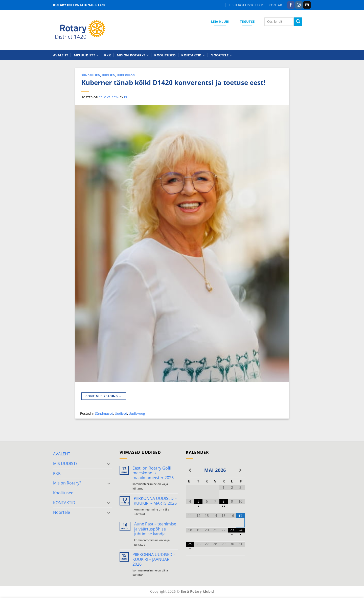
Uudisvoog (126, 75)
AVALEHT (61, 55)
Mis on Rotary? (133, 55)
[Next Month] (240, 470)
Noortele (221, 55)
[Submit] (298, 22)
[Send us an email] (307, 5)
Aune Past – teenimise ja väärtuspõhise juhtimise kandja (155, 529)
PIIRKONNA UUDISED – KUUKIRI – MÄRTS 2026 (155, 501)
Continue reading (104, 396)
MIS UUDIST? (86, 55)
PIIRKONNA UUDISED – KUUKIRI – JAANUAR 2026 (154, 560)
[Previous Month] (190, 470)
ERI (126, 97)
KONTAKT (276, 5)
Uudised (108, 75)
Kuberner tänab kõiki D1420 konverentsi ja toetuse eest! (173, 83)
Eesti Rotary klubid (246, 5)
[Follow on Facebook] (291, 5)
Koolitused (165, 55)
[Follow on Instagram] (299, 5)
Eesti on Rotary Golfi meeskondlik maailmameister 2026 (153, 473)
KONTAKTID (193, 55)
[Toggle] (109, 464)
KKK (108, 55)
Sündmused (91, 75)
